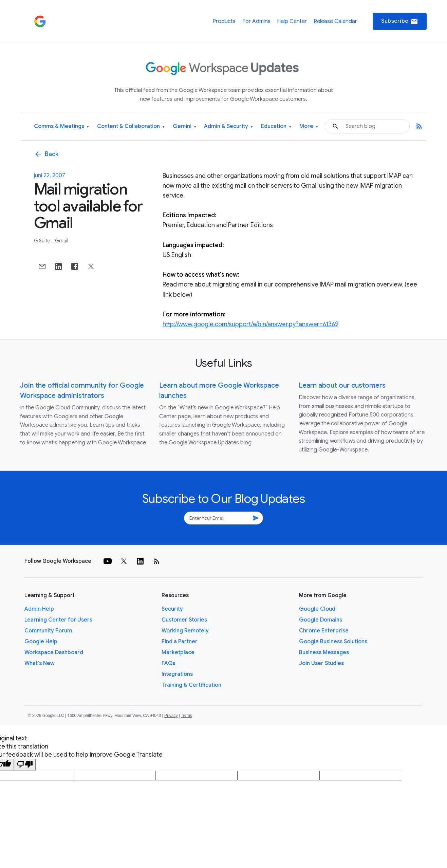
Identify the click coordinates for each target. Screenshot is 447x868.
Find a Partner (180, 642)
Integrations (177, 674)
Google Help (41, 642)
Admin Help (39, 609)
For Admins (256, 21)
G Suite (42, 241)
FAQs (168, 663)
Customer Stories (184, 620)
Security (172, 609)
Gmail (62, 241)
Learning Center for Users (58, 620)
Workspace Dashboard (54, 652)
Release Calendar (335, 21)
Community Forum (48, 631)
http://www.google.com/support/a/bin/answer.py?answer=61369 (250, 324)
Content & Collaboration (131, 126)
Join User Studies (321, 663)
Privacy (171, 716)
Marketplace (178, 652)
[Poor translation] (25, 765)
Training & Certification (191, 685)
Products (224, 21)
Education (276, 126)
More (309, 126)
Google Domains (321, 620)
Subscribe (400, 21)
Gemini (184, 126)
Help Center (292, 21)
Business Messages (324, 652)
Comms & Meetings (61, 126)
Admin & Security (228, 126)
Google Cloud (317, 609)
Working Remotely (185, 631)
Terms (187, 716)
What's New (40, 663)
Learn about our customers (342, 385)
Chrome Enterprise (324, 631)
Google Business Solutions (333, 642)
